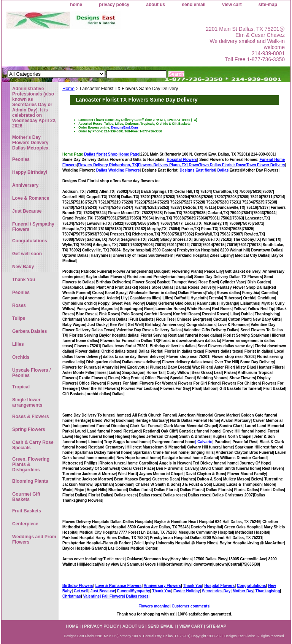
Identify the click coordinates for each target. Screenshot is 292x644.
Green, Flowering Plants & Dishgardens (31, 464)
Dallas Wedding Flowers (118, 170)
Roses (19, 305)
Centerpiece (25, 524)
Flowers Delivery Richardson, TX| (108, 165)
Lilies (18, 344)
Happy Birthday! (30, 172)
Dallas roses (137, 596)
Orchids (21, 357)
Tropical (21, 387)
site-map (268, 5)
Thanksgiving (268, 591)
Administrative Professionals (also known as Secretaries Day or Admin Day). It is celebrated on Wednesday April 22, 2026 (34, 107)
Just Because (103, 591)
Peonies (21, 159)
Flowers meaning (154, 606)
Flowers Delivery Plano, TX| (187, 165)
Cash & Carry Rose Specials (33, 445)
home (76, 5)
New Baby (23, 267)
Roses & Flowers (31, 417)
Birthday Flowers (78, 586)
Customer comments (190, 606)
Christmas (72, 596)
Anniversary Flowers (162, 586)
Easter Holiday (186, 591)
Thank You (193, 586)
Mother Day (243, 591)
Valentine (91, 596)
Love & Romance (31, 198)
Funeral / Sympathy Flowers (33, 227)
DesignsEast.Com (125, 127)
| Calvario (204, 442)
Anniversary (25, 185)
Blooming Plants (30, 481)
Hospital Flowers (182, 160)
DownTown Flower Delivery (261, 165)
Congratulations (252, 586)
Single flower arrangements (27, 402)
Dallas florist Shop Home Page (112, 154)
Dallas (223, 170)
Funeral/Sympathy (134, 591)
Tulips (19, 318)
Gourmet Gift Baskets (26, 497)
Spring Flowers (29, 429)
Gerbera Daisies (29, 331)
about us (156, 5)
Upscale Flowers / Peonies (31, 373)
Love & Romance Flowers (119, 586)
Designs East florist (198, 170)
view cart (232, 5)
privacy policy (114, 5)
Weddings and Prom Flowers (34, 539)
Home (68, 89)
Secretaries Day (216, 591)
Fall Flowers (113, 596)
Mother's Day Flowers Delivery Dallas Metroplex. (31, 143)
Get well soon (27, 254)
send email (194, 5)
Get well (81, 591)
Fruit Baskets (27, 511)
